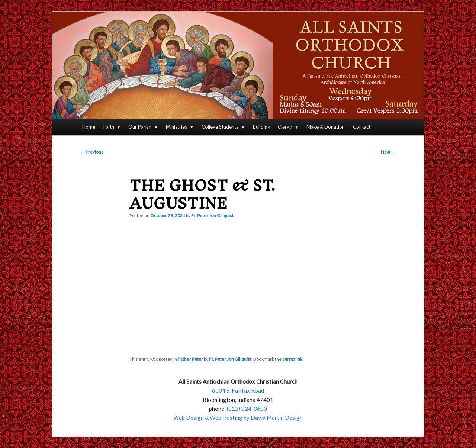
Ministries (176, 127)
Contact (362, 127)
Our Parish (140, 127)
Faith (109, 127)
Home (89, 127)
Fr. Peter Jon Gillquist (212, 215)
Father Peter (190, 359)
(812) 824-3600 (247, 409)
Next (388, 152)
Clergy (285, 127)
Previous (92, 152)
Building (261, 127)
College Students (220, 127)
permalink (292, 359)
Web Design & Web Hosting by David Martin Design (238, 418)
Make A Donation (326, 127)
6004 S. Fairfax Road (238, 390)
